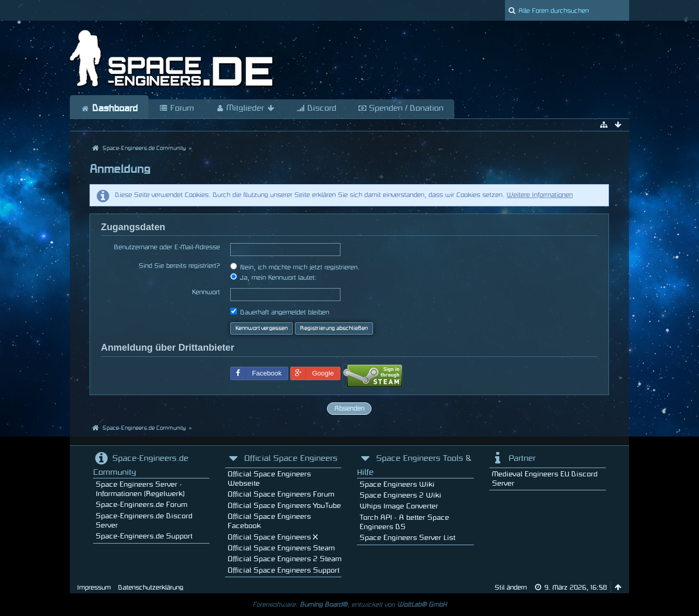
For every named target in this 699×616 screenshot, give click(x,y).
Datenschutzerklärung (151, 588)
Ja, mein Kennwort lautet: (273, 277)
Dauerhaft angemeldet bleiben (280, 312)
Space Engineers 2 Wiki (400, 495)
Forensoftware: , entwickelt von (349, 605)
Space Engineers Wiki (397, 484)
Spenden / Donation (401, 109)
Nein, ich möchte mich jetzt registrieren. (295, 267)
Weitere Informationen (540, 195)
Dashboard (109, 109)
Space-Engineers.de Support (144, 536)
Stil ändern (511, 588)
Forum (177, 109)
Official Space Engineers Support (284, 570)
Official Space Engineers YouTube (284, 506)
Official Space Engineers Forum (281, 494)
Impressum (94, 588)
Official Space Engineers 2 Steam (285, 559)
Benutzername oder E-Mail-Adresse (167, 247)
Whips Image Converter (399, 506)
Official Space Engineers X (273, 537)
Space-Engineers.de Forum (142, 505)
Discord (316, 109)
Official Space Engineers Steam (281, 548)
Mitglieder (245, 109)
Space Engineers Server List (407, 538)
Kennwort (206, 292)
